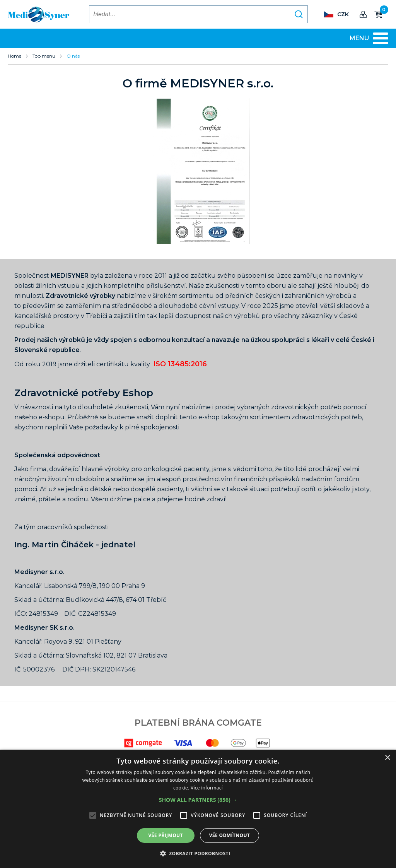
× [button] (387, 758)
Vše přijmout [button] (166, 835)
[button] (198, 800)
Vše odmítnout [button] (230, 835)
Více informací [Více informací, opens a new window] (207, 788)
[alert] (198, 809)
